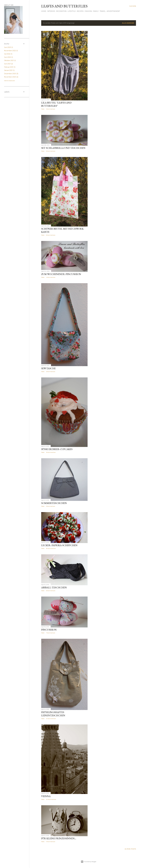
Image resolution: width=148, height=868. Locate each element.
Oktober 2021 (10, 60)
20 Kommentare (51, 799)
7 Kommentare (51, 633)
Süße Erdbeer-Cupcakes (57, 449)
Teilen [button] (43, 109)
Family (96, 11)
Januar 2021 (9, 70)
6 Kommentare (51, 372)
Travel (103, 11)
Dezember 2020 (11, 74)
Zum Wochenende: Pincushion (61, 274)
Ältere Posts (130, 849)
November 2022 (11, 51)
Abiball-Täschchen (54, 587)
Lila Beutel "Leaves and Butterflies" (56, 104)
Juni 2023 (8, 47)
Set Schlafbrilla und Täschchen (63, 148)
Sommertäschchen (54, 503)
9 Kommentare (51, 842)
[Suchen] (133, 6)
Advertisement (113, 11)
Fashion (88, 11)
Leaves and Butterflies (64, 6)
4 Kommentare (51, 277)
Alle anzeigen (128, 23)
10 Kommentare (51, 719)
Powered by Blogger (89, 862)
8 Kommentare (51, 151)
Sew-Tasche (48, 368)
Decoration (61, 11)
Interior (51, 11)
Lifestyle (72, 11)
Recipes (80, 11)
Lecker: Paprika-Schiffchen (59, 545)
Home (44, 11)
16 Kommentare (51, 452)
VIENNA (46, 796)
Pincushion (49, 630)
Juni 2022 (8, 57)
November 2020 (11, 77)
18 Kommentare (51, 548)
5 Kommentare (51, 109)
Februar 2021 (10, 67)
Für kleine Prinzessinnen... (59, 838)
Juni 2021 (8, 64)
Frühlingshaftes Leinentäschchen (53, 714)
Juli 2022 (8, 54)
